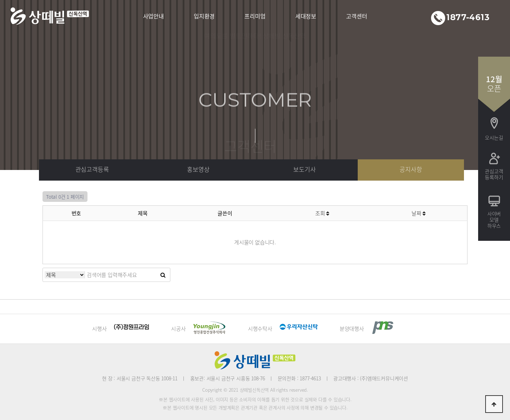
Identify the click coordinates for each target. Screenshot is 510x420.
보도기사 (304, 169)
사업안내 (154, 16)
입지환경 (204, 16)
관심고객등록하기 (494, 174)
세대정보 (306, 16)
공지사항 (411, 169)
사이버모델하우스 (494, 220)
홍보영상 (198, 169)
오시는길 (494, 137)
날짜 (419, 213)
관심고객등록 (92, 169)
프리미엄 (255, 16)
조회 (322, 213)
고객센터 (356, 16)
